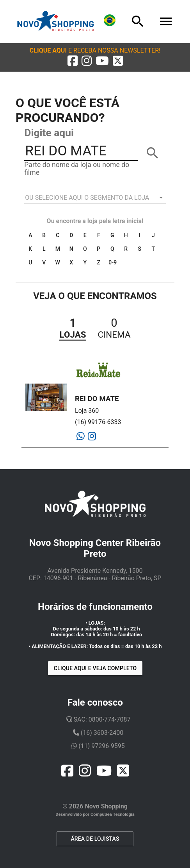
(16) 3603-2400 (98, 733)
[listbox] (95, 198)
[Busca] (138, 21)
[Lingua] (110, 21)
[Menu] (166, 21)
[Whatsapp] (81, 437)
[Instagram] (92, 437)
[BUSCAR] (153, 153)
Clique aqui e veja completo (95, 668)
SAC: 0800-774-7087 (98, 719)
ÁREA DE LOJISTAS (95, 839)
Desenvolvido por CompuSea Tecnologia (95, 814)
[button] (95, 50)
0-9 (113, 262)
